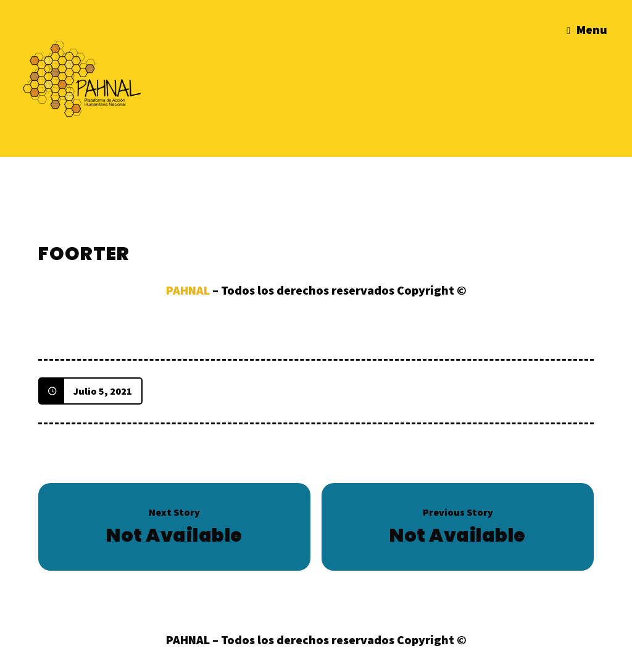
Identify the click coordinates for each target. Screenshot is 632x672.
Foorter (84, 254)
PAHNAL (188, 290)
